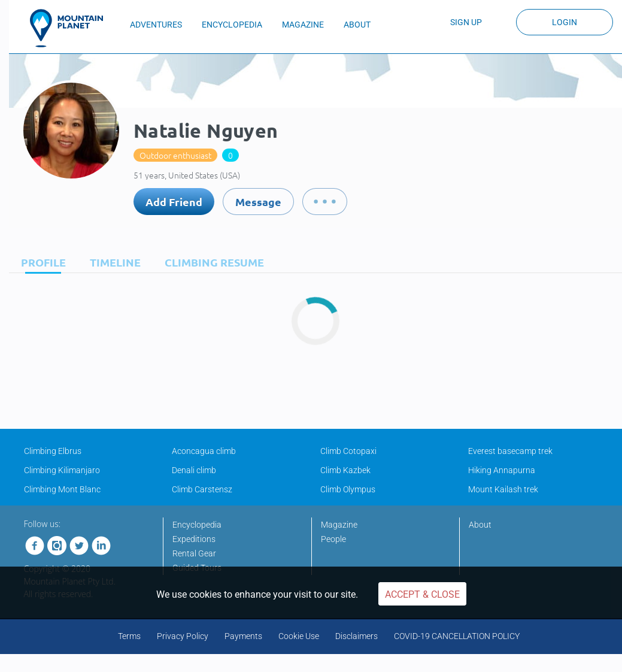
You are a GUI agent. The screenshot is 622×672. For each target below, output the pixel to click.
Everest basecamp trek (510, 451)
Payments (243, 636)
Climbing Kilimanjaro (62, 470)
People (333, 539)
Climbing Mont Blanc (62, 489)
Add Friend (174, 202)
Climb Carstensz (202, 489)
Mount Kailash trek (503, 489)
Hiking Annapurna (502, 470)
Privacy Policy (183, 636)
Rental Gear (194, 553)
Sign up (466, 22)
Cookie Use (299, 636)
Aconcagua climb (204, 451)
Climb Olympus (348, 489)
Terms (129, 636)
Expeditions (194, 539)
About (480, 525)
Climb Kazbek (345, 470)
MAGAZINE (303, 25)
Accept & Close (422, 594)
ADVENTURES (156, 25)
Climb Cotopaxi (348, 451)
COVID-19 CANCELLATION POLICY (457, 636)
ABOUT (357, 25)
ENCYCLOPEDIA (232, 25)
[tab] (40, 262)
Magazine (339, 525)
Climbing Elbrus (53, 451)
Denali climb (194, 470)
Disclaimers (356, 636)
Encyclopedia (197, 525)
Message (258, 202)
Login (565, 22)
